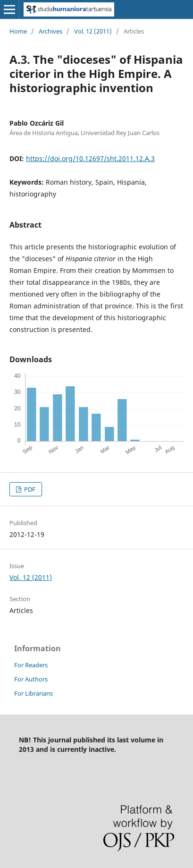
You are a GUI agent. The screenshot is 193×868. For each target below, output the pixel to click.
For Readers (31, 665)
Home (18, 31)
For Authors (31, 679)
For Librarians (34, 693)
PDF (29, 489)
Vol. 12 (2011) (93, 31)
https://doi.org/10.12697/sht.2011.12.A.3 (90, 158)
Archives (50, 31)
